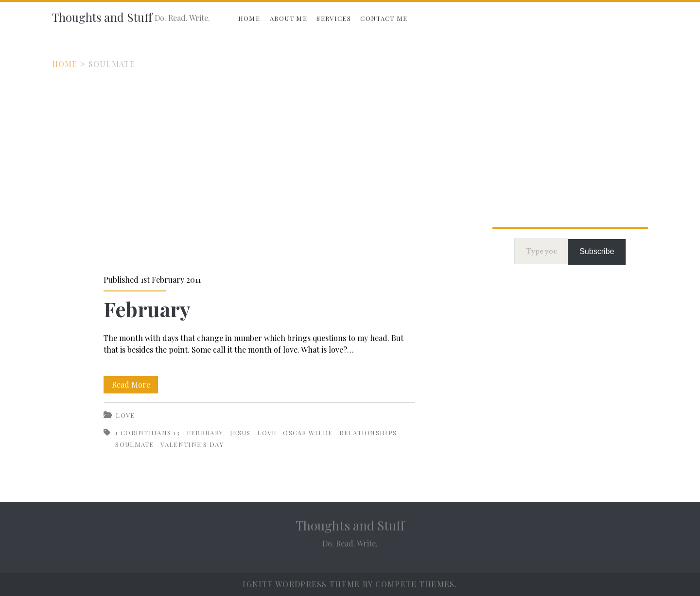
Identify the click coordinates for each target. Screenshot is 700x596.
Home (249, 18)
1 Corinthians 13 (148, 433)
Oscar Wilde (308, 433)
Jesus (240, 433)
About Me (289, 18)
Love (125, 415)
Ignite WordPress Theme (301, 584)
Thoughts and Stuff (102, 17)
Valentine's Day (192, 444)
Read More (135, 383)
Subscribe (597, 251)
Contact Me (384, 18)
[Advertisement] (350, 143)
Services (333, 18)
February (147, 309)
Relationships (368, 433)
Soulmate (134, 444)
